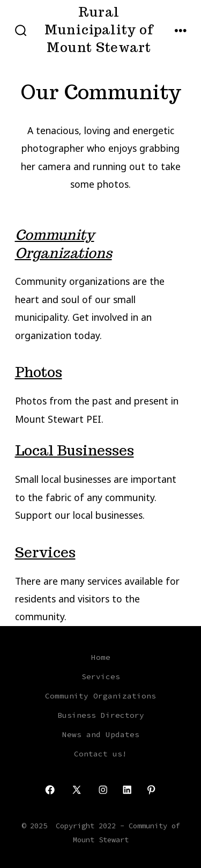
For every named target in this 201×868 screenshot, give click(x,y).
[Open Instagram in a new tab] (103, 790)
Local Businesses (75, 450)
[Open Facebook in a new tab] (50, 790)
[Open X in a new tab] (77, 790)
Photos (39, 372)
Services (45, 552)
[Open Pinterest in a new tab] (151, 790)
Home (101, 657)
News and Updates (101, 734)
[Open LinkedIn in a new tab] (127, 790)
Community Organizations (64, 244)
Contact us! (100, 754)
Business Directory (101, 715)
